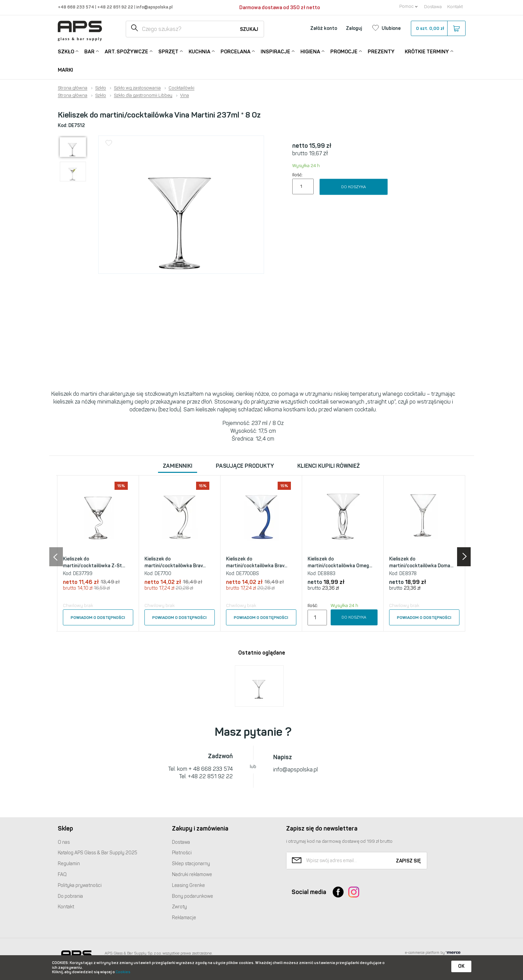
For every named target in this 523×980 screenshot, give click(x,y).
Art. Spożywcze (126, 51)
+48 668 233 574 (76, 7)
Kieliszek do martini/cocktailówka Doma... (421, 562)
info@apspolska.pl (154, 7)
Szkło (66, 51)
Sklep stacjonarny (191, 864)
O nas (64, 842)
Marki (65, 70)
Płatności (182, 853)
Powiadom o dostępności (98, 618)
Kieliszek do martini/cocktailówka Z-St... (94, 562)
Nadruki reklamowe (192, 875)
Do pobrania (70, 896)
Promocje (344, 51)
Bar (89, 51)
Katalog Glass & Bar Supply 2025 (98, 853)
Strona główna (73, 88)
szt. (438, 29)
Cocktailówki (181, 88)
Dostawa (433, 7)
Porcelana (236, 51)
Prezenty (381, 52)
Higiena (310, 51)
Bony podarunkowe (193, 896)
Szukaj (249, 29)
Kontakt (455, 7)
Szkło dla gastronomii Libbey (143, 95)
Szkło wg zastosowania (137, 88)
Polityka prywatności (80, 885)
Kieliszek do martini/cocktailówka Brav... (175, 562)
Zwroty (179, 907)
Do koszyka (354, 187)
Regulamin (69, 864)
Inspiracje (275, 51)
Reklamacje (184, 918)
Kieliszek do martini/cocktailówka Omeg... (340, 562)
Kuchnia (199, 51)
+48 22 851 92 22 (116, 7)
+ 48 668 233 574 (211, 769)
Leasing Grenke (188, 885)
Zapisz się (408, 861)
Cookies (123, 972)
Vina (185, 95)
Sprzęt (168, 51)
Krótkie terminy (427, 51)
